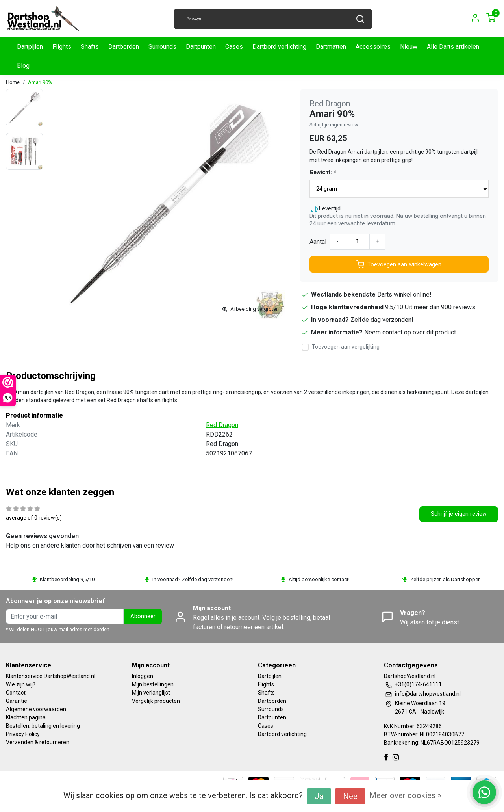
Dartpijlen (30, 47)
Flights (62, 47)
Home (13, 82)
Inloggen (143, 676)
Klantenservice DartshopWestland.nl (51, 676)
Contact (16, 693)
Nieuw (409, 47)
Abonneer (143, 616)
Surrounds (162, 47)
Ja (319, 796)
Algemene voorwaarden (36, 709)
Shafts (90, 47)
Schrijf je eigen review (334, 125)
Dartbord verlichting (279, 47)
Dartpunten (201, 47)
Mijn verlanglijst (151, 693)
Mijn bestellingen (153, 684)
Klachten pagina (26, 717)
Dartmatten (331, 47)
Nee (350, 796)
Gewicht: (322, 172)
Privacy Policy (23, 734)
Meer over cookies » (405, 795)
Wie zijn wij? (21, 684)
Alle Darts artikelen (453, 47)
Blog (23, 66)
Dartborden (124, 47)
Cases (234, 47)
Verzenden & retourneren (38, 742)
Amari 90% (40, 82)
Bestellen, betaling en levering (43, 726)
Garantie (17, 701)
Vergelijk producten (156, 701)
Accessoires (373, 47)
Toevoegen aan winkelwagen (399, 264)
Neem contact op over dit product (410, 332)
